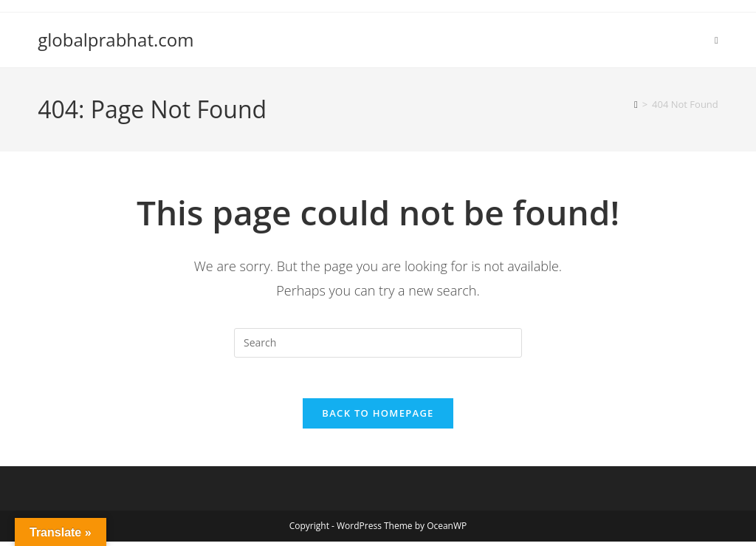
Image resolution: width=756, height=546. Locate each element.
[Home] (636, 104)
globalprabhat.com (116, 40)
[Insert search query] (378, 343)
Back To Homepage (378, 417)
